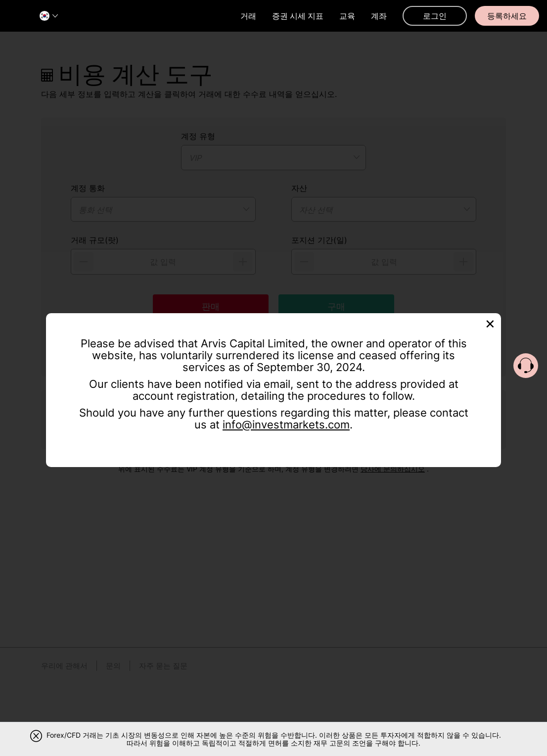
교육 (347, 16)
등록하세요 (507, 16)
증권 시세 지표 (298, 16)
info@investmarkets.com (286, 425)
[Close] (490, 323)
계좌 (379, 16)
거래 (248, 16)
